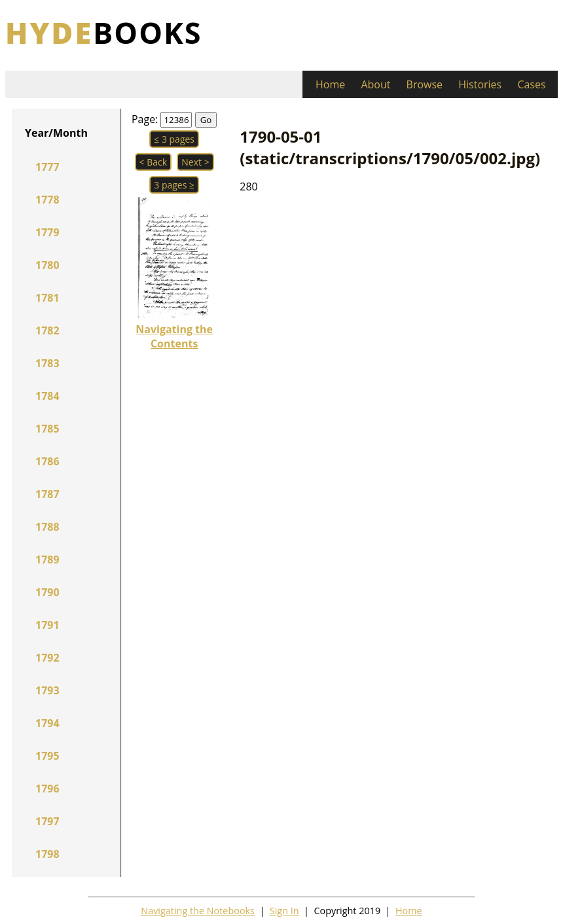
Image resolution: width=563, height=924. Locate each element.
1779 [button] (47, 232)
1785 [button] (47, 429)
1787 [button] (47, 494)
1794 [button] (47, 723)
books (104, 32)
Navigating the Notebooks (198, 911)
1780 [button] (47, 265)
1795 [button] (47, 756)
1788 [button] (47, 527)
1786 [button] (47, 461)
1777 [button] (47, 167)
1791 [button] (47, 625)
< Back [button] (154, 162)
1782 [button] (47, 330)
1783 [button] (47, 363)
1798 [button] (47, 854)
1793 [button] (47, 690)
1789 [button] (47, 560)
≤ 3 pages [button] (174, 139)
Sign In (284, 911)
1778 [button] (47, 200)
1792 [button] (47, 658)
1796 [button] (47, 789)
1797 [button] (47, 821)
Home (330, 84)
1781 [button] (47, 298)
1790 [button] (47, 592)
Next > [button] (195, 162)
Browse (425, 84)
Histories (480, 84)
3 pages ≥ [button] (174, 185)
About (375, 84)
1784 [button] (47, 396)
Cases (531, 84)
